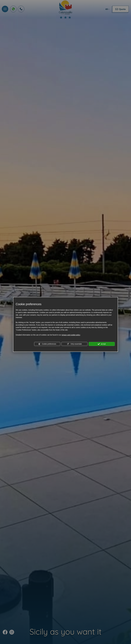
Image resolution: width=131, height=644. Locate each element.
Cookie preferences (47, 344)
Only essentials (74, 344)
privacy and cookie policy (71, 335)
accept (102, 344)
